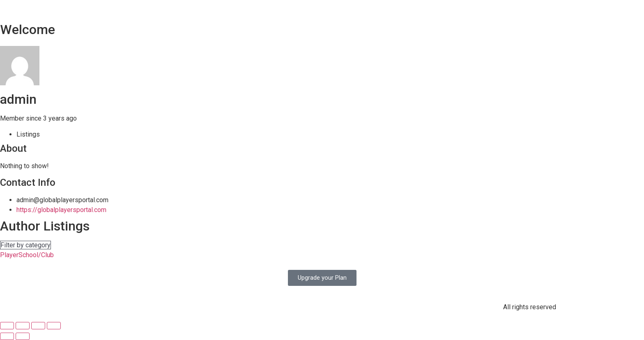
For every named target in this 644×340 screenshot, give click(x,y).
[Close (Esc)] (7, 326)
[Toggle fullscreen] (38, 326)
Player (9, 255)
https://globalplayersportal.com (61, 210)
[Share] (23, 326)
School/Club (36, 255)
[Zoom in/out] (54, 326)
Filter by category (25, 245)
